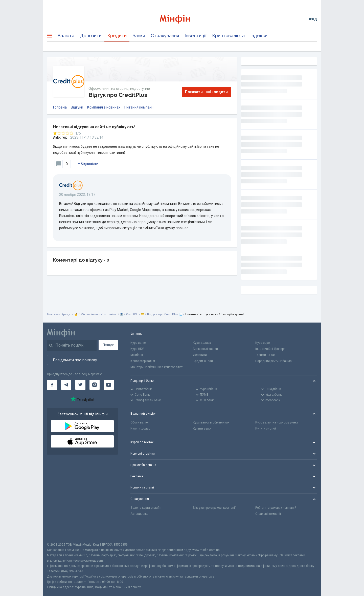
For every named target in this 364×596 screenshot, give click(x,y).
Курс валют (139, 343)
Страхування (165, 36)
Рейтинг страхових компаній (276, 508)
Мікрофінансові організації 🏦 (102, 314)
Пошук (108, 345)
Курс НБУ (137, 349)
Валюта (66, 36)
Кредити (117, 36)
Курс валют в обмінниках (211, 422)
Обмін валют (140, 422)
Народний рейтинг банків (274, 361)
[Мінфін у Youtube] (109, 385)
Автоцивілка (139, 514)
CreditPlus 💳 (135, 314)
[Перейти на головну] (182, 19)
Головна (60, 107)
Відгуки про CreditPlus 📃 (165, 314)
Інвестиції (196, 36)
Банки (139, 36)
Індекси (259, 36)
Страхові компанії (268, 514)
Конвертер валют (143, 361)
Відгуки (77, 107)
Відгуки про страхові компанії (214, 508)
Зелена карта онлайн (146, 508)
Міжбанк (137, 355)
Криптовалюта (228, 36)
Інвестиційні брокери (270, 349)
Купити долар (140, 429)
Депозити (91, 36)
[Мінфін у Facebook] (52, 385)
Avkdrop (60, 137)
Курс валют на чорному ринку (277, 422)
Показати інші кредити (206, 92)
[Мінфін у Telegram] (66, 385)
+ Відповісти (88, 164)
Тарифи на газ (265, 355)
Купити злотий (266, 429)
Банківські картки (205, 349)
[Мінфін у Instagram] (95, 385)
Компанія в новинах (104, 107)
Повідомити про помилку (75, 360)
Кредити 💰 (70, 314)
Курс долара (202, 343)
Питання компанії (139, 107)
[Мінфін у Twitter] (80, 385)
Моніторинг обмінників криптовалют (156, 367)
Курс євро (263, 343)
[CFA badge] (58, 532)
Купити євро (202, 429)
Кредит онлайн (204, 361)
